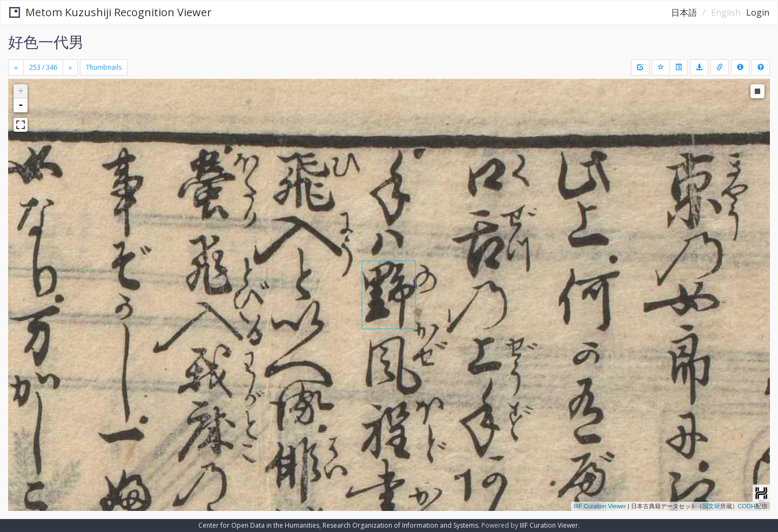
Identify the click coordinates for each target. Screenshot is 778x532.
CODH (747, 506)
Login (758, 12)
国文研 (711, 506)
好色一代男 (46, 42)
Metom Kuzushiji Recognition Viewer (110, 12)
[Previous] (16, 68)
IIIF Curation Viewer (600, 506)
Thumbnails (104, 67)
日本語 (684, 12)
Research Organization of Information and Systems (400, 525)
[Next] (70, 68)
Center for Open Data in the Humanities (259, 525)
